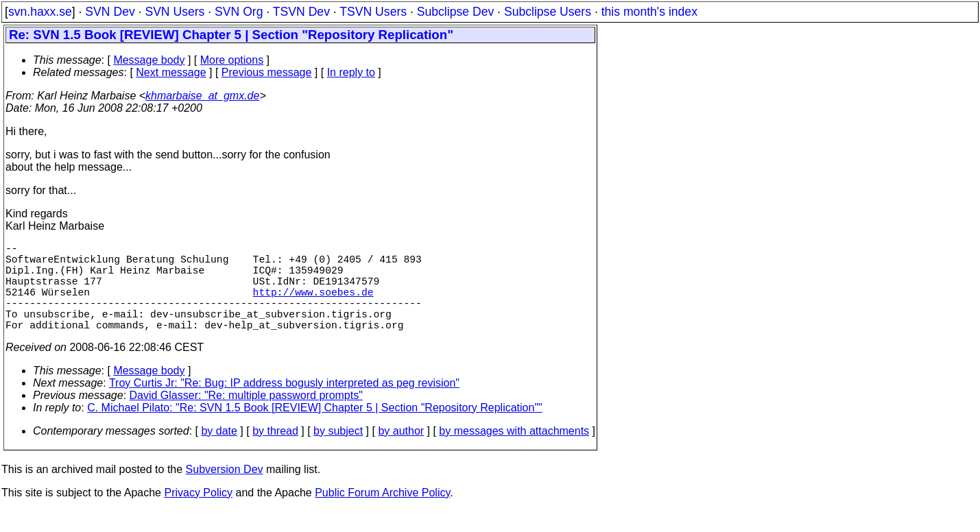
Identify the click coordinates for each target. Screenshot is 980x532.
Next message (171, 72)
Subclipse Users (548, 12)
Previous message (267, 72)
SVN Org (239, 12)
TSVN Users (373, 12)
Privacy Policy (198, 515)
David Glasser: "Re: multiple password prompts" (246, 417)
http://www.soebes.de (313, 305)
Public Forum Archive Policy (382, 515)
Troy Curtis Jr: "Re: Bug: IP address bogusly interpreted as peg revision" (284, 405)
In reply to (351, 72)
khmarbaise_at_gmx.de (202, 96)
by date (219, 453)
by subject (338, 453)
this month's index (649, 12)
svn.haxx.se (40, 12)
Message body (149, 60)
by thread (275, 453)
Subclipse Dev (455, 12)
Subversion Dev (225, 491)
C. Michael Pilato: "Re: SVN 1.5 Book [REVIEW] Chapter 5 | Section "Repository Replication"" (315, 430)
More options (232, 60)
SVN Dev (110, 12)
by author (401, 453)
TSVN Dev (301, 12)
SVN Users (175, 12)
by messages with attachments (514, 453)
